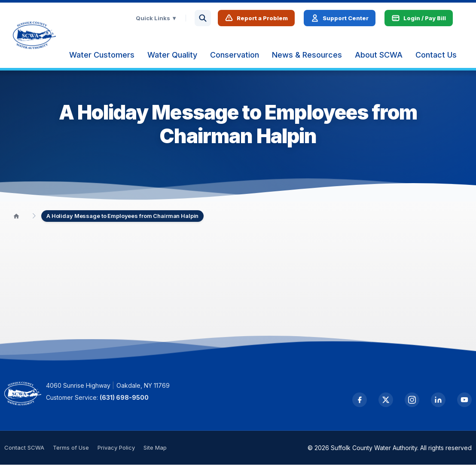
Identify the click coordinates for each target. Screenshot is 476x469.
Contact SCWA (24, 452)
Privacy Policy (116, 452)
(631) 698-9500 (132, 402)
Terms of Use (71, 452)
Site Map (155, 452)
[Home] (16, 220)
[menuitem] (110, 57)
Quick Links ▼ (165, 20)
